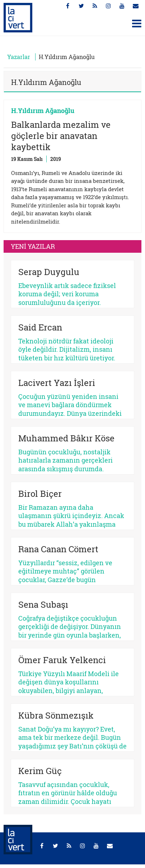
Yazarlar (19, 57)
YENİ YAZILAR (33, 246)
